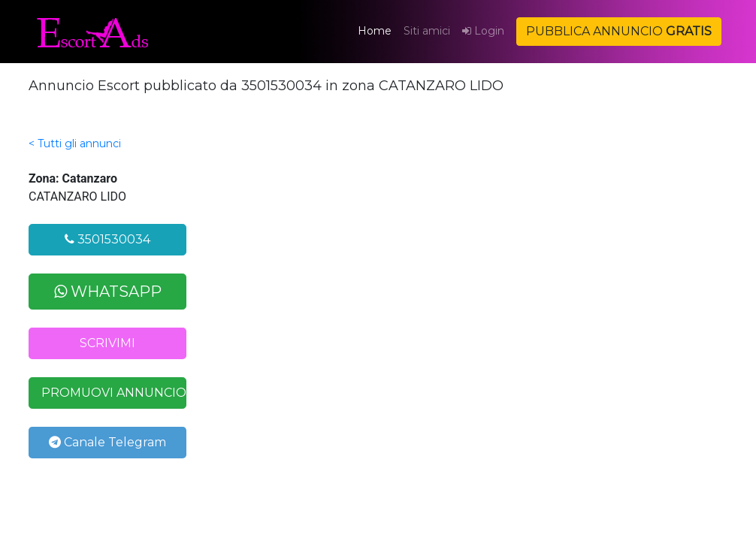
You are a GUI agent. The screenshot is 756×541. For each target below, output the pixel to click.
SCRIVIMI (107, 343)
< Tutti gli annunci (75, 144)
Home (378, 30)
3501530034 (107, 239)
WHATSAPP (108, 292)
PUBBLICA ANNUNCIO (619, 31)
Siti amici (427, 31)
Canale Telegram (107, 442)
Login (483, 31)
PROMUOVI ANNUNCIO (114, 393)
